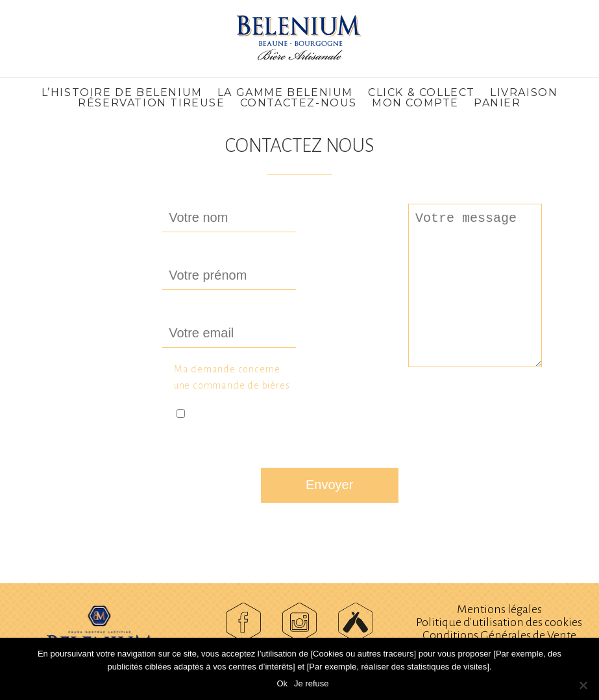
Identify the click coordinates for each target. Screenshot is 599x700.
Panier (497, 103)
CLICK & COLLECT (422, 92)
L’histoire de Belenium (122, 92)
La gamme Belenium (285, 92)
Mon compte (415, 103)
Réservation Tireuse (151, 103)
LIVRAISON (524, 92)
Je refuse (311, 683)
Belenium (300, 39)
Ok (282, 683)
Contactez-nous (299, 103)
